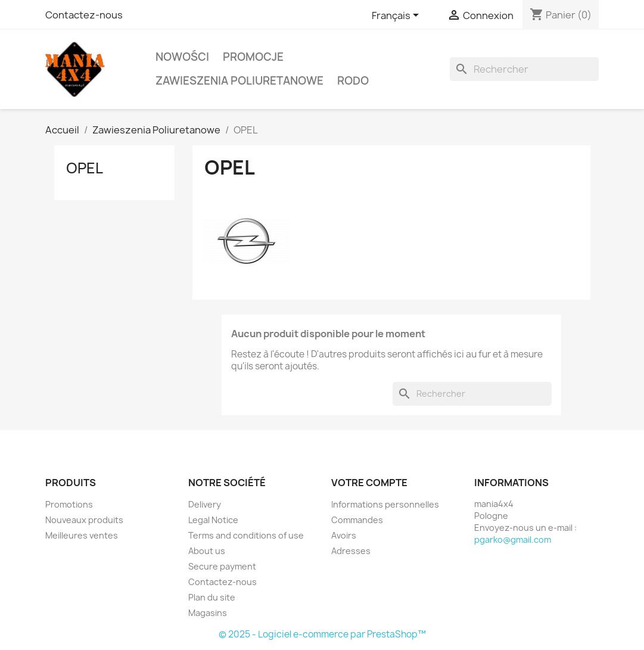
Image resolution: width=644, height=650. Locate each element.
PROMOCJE (253, 57)
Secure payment (222, 566)
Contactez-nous (84, 15)
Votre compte (369, 483)
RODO (353, 81)
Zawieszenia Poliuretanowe (239, 81)
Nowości (182, 57)
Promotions (69, 504)
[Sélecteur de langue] (397, 16)
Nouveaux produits (84, 520)
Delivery (205, 504)
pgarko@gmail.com (513, 539)
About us (207, 551)
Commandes (357, 520)
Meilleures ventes (82, 535)
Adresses (351, 551)
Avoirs (344, 535)
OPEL (85, 168)
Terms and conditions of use (246, 535)
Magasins (208, 613)
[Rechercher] (524, 69)
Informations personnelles (385, 504)
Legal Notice (213, 520)
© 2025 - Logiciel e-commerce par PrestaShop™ (322, 634)
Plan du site (212, 597)
